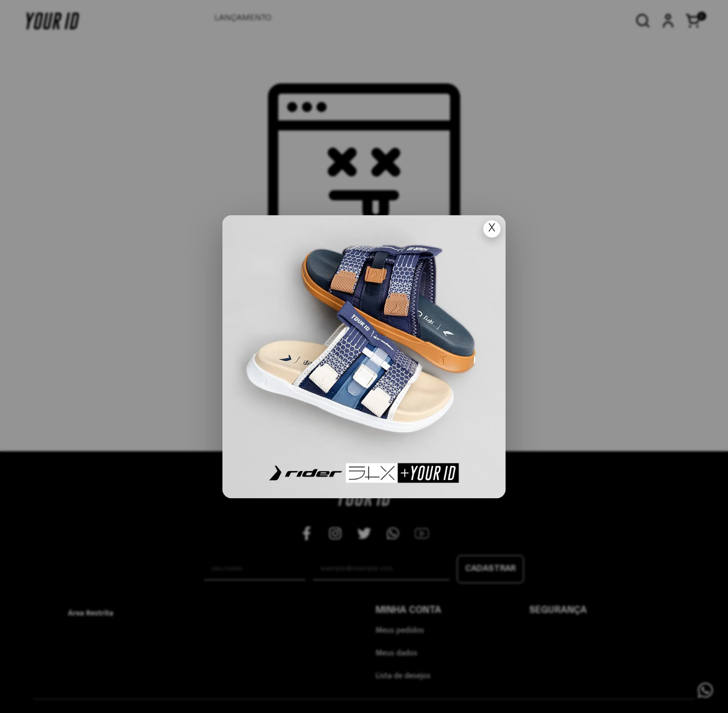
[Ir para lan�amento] (364, 357)
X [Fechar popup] (492, 229)
